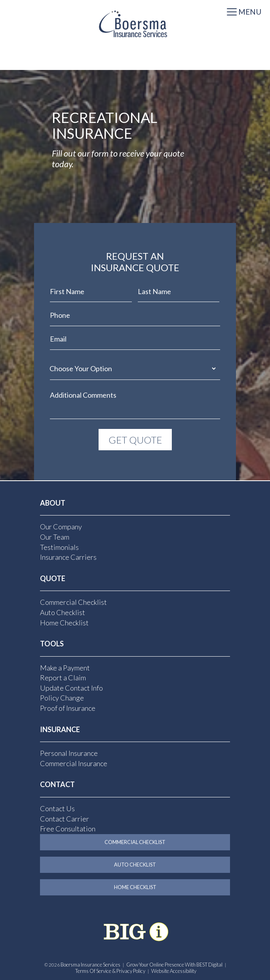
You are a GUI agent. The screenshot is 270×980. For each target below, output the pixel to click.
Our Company (61, 527)
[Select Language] (135, 62)
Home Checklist (64, 622)
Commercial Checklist (73, 602)
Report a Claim (63, 678)
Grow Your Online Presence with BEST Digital (174, 965)
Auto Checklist (63, 612)
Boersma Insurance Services (90, 965)
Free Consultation (68, 829)
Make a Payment (65, 667)
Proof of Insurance (68, 708)
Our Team (55, 536)
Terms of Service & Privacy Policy (110, 971)
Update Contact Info (71, 687)
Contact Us (57, 808)
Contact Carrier (65, 818)
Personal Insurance (69, 753)
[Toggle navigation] (244, 13)
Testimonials (59, 547)
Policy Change (62, 698)
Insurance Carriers (68, 557)
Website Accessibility (174, 971)
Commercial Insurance (74, 763)
